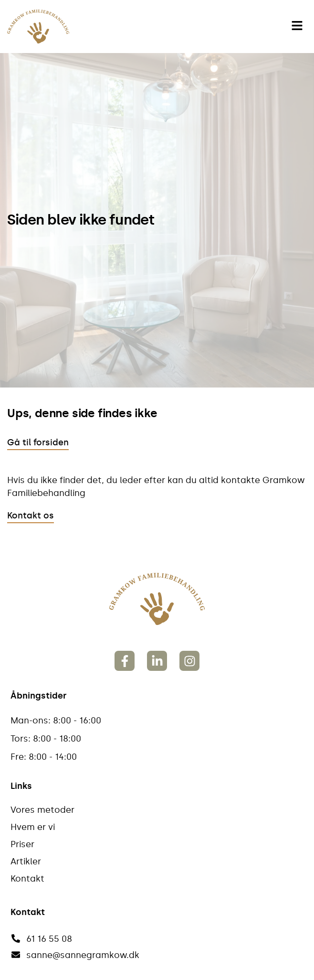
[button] (297, 26)
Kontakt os (31, 516)
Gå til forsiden (38, 442)
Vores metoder (42, 810)
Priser (22, 844)
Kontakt (27, 879)
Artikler (26, 862)
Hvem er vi (33, 827)
